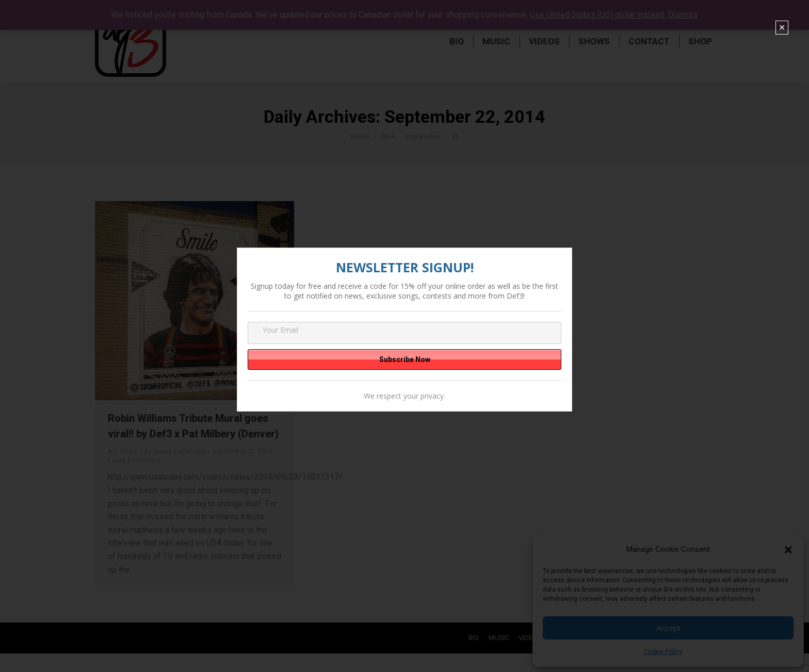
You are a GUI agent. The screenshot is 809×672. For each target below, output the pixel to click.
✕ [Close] (782, 28)
